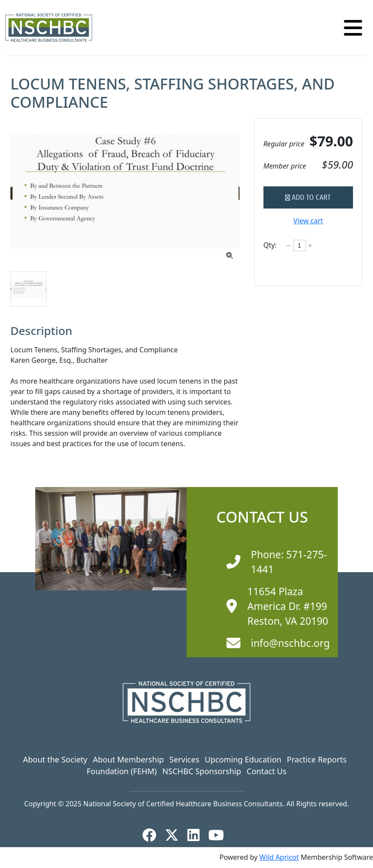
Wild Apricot (279, 857)
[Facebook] (153, 835)
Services (185, 759)
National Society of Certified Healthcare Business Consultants (183, 804)
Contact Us (266, 771)
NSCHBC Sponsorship (201, 771)
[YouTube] (220, 835)
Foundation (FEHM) (122, 771)
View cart (308, 221)
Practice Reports (317, 759)
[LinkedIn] (197, 835)
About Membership (128, 759)
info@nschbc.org (290, 643)
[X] (175, 835)
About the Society (55, 759)
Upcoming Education (243, 759)
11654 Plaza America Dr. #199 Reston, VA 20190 (288, 606)
